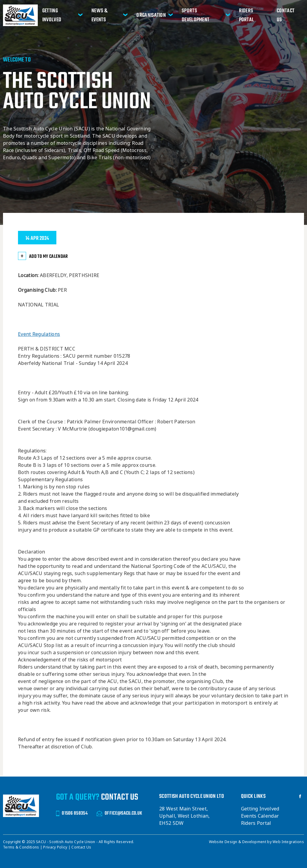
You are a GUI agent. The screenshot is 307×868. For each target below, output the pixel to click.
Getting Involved (52, 15)
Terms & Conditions (22, 847)
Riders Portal (247, 15)
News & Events (99, 15)
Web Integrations (288, 842)
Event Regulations (39, 334)
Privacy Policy (56, 847)
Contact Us (286, 15)
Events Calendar (260, 816)
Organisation (151, 15)
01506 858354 (72, 813)
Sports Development (195, 15)
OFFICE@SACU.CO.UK (119, 813)
